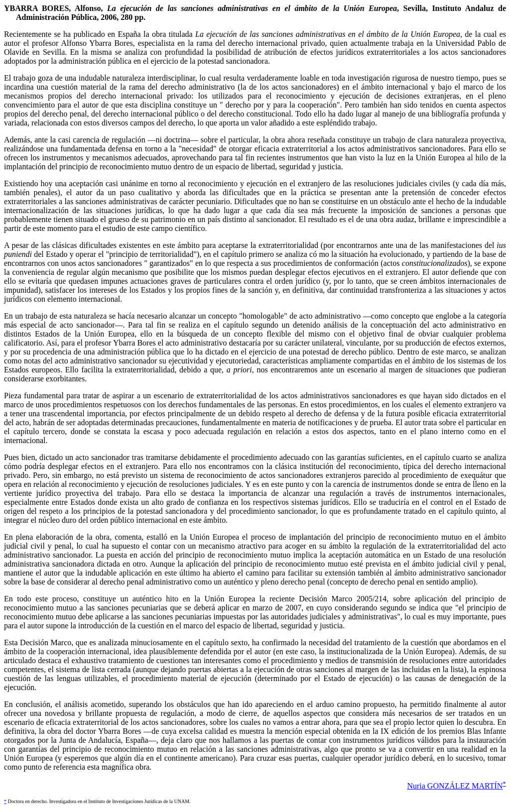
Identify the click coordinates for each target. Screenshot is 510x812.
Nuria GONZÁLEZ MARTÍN (455, 786)
